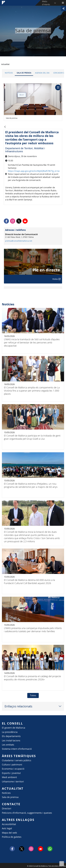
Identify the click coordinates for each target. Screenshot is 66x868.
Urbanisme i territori (13, 782)
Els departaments (11, 736)
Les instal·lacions (11, 741)
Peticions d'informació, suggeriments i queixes (27, 813)
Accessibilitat (9, 824)
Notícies (9, 73)
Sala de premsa (24, 73)
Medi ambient (9, 777)
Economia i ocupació (13, 769)
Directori (7, 809)
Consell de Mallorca (1, 865)
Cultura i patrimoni (12, 765)
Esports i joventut (11, 773)
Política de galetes (12, 837)
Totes (33, 695)
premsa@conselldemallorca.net (19, 241)
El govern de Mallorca (14, 728)
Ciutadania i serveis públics (17, 760)
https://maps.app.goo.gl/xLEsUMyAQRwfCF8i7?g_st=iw (34, 171)
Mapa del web (9, 833)
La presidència (10, 732)
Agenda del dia (42, 73)
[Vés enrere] (5, 127)
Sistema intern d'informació (17, 749)
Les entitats (8, 745)
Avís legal (7, 828)
